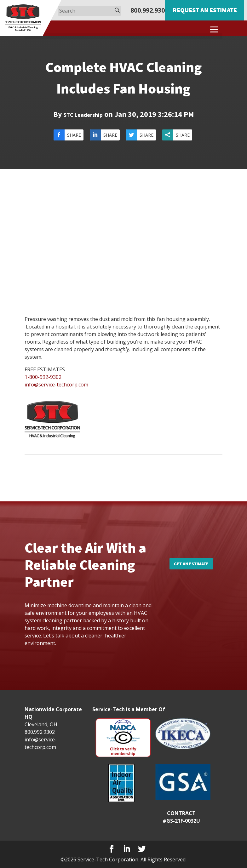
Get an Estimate (191, 564)
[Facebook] (112, 849)
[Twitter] (142, 849)
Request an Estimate (205, 10)
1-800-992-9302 (43, 377)
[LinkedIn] (127, 849)
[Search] (89, 11)
